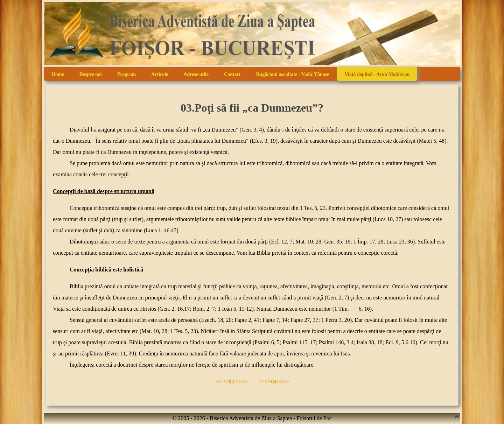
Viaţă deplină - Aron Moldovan (377, 74)
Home (58, 74)
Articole (160, 74)
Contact (232, 74)
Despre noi (91, 74)
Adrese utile (196, 74)
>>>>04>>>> (274, 381)
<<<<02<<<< (232, 381)
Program (127, 74)
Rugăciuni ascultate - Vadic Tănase (292, 74)
